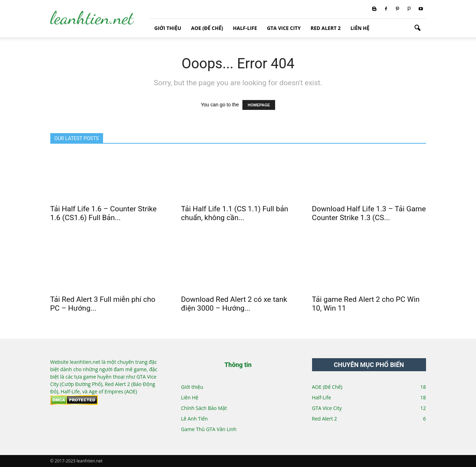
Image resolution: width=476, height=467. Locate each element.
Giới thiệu (168, 28)
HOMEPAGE (259, 105)
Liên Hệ (360, 28)
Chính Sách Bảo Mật (204, 408)
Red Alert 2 (326, 28)
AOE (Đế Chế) (207, 28)
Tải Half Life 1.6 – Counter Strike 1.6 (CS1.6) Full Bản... (104, 213)
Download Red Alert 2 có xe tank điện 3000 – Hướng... (234, 304)
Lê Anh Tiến (195, 419)
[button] (418, 28)
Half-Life (245, 28)
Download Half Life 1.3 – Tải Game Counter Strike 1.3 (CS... (369, 213)
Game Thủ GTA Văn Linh (209, 429)
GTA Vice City (284, 28)
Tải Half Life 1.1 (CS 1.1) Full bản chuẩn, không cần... (235, 213)
